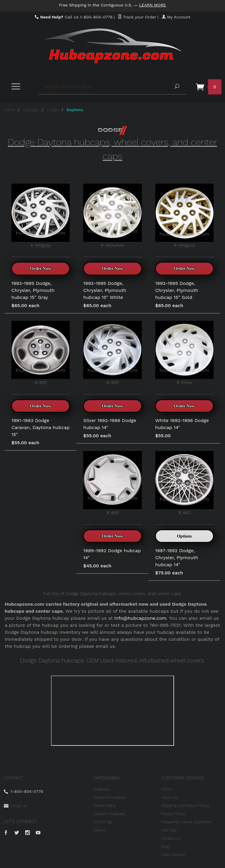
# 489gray (41, 216)
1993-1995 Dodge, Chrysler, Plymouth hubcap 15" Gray (33, 290)
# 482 (41, 353)
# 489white (112, 216)
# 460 (184, 483)
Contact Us (171, 838)
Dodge (53, 110)
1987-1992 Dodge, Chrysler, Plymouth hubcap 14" (177, 558)
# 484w (184, 353)
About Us (169, 797)
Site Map (169, 830)
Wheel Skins (104, 805)
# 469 (112, 483)
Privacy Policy (173, 814)
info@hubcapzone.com (140, 618)
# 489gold (184, 216)
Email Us (19, 806)
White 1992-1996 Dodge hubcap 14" (182, 424)
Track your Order (137, 17)
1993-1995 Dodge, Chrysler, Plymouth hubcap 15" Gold (177, 290)
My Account (176, 17)
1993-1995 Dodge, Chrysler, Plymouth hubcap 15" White (105, 290)
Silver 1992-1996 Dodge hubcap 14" (110, 424)
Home (9, 110)
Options (184, 536)
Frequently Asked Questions (186, 822)
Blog (165, 846)
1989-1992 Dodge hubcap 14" (112, 554)
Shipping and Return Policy (185, 805)
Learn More (153, 5)
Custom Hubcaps (109, 814)
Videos (99, 830)
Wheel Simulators (109, 797)
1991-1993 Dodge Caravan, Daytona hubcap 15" (41, 427)
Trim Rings (103, 822)
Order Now (41, 268)
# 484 (112, 353)
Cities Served (173, 855)
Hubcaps (31, 110)
